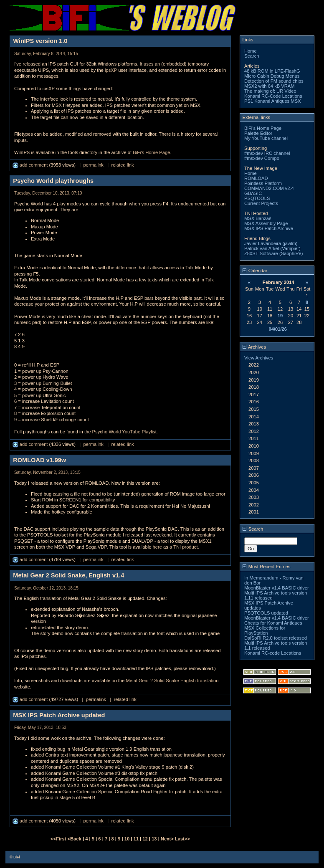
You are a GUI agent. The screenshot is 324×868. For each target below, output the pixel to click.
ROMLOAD (256, 178)
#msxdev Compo (262, 158)
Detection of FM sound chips (274, 81)
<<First (59, 839)
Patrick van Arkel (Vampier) (272, 248)
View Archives (259, 358)
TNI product (185, 547)
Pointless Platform (263, 183)
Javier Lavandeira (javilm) (271, 243)
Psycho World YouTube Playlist (124, 432)
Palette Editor (258, 133)
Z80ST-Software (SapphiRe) (274, 253)
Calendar (255, 271)
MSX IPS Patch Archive (269, 228)
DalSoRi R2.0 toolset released (276, 638)
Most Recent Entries (267, 567)
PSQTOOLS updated (266, 613)
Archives (254, 347)
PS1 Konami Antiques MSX (273, 101)
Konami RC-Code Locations (273, 96)
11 (136, 839)
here (157, 547)
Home (251, 51)
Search (252, 56)
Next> (168, 839)
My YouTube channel (266, 138)
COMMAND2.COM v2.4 (269, 188)
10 (127, 839)
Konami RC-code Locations (273, 653)
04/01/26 (278, 329)
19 (280, 316)
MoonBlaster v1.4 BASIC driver (277, 588)
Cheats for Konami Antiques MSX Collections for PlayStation (273, 628)
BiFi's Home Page (151, 152)
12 (145, 839)
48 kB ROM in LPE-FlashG (272, 71)
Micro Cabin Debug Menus (272, 76)
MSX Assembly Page (266, 223)
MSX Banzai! (258, 218)
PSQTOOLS (257, 198)
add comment (31, 165)
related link (122, 165)
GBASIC (253, 193)
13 (154, 839)
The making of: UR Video (270, 91)
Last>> (182, 839)
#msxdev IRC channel (267, 153)
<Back (75, 839)
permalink (93, 165)
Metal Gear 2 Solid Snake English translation (172, 681)
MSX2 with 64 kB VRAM (270, 86)
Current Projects (261, 203)
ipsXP (111, 70)
